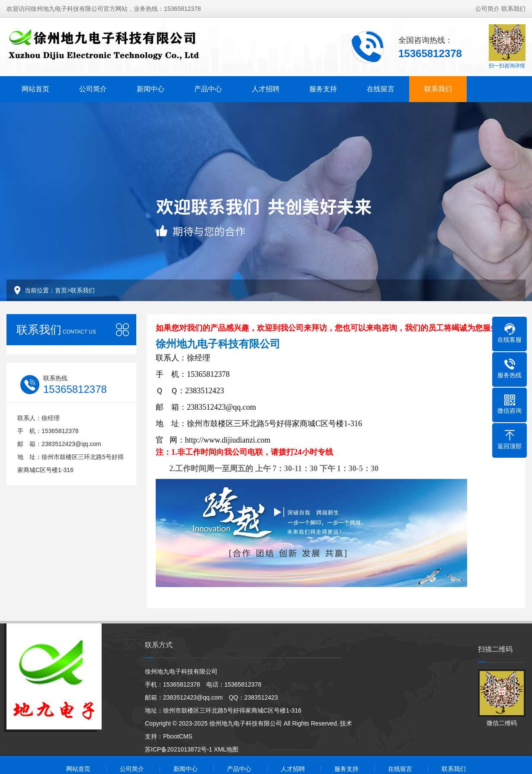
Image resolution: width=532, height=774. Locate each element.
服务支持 (323, 89)
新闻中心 (151, 89)
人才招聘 (266, 89)
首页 (61, 290)
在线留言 (381, 89)
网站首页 (35, 89)
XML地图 (226, 749)
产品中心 (208, 89)
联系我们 (513, 9)
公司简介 (487, 9)
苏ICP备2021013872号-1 (179, 749)
